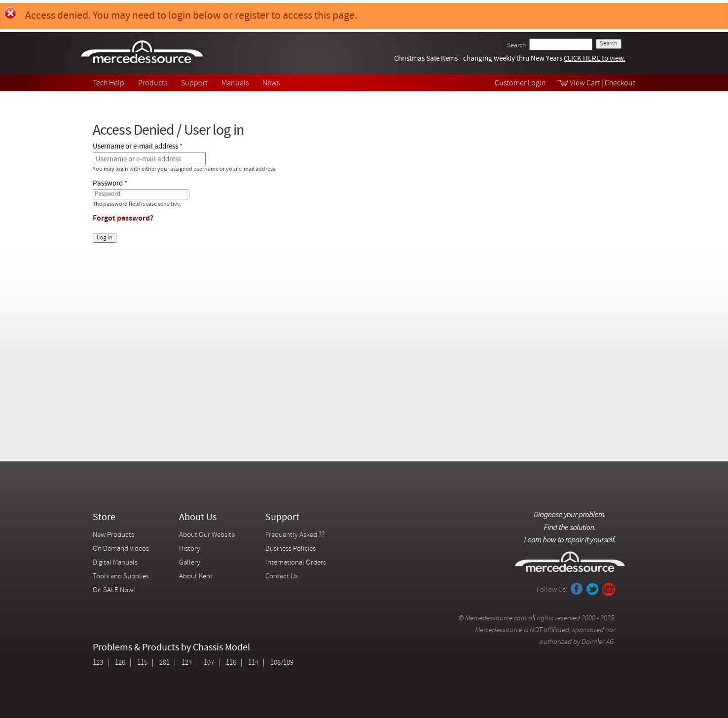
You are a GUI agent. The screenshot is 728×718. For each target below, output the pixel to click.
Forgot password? (123, 219)
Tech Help (109, 83)
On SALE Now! (114, 590)
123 (98, 663)
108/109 (282, 663)
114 (253, 663)
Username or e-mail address (135, 147)
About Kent (196, 577)
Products (153, 83)
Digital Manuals (115, 563)
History (190, 549)
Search (516, 46)
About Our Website (207, 535)
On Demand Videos (122, 549)
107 (209, 663)
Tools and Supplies (121, 577)
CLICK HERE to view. (595, 59)
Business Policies (291, 549)
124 (187, 663)
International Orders (296, 563)
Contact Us (282, 577)
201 (164, 663)
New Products (113, 535)
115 (142, 663)
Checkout (620, 83)
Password (108, 184)
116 (231, 663)
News (271, 83)
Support (194, 83)
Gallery (190, 563)
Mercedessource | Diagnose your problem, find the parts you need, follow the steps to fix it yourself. (143, 53)
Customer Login (520, 83)
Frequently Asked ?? (295, 535)
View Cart (585, 83)
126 (120, 663)
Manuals (235, 83)
